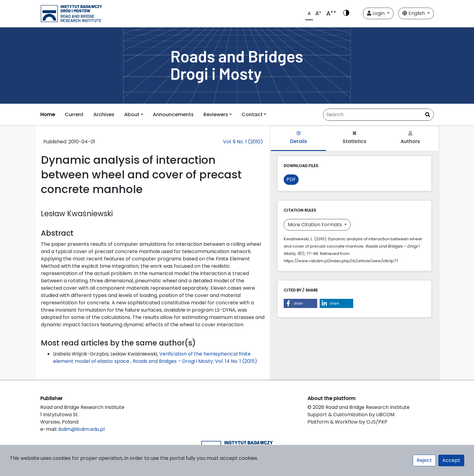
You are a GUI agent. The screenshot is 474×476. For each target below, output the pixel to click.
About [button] (132, 115)
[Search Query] (378, 115)
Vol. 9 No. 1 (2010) (243, 142)
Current (74, 115)
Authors (410, 138)
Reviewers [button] (216, 115)
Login (376, 13)
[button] (300, 303)
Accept (451, 460)
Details (299, 138)
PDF (291, 179)
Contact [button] (252, 115)
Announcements (173, 115)
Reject (424, 460)
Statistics (354, 138)
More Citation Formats (315, 225)
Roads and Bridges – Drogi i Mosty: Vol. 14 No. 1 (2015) (195, 361)
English (414, 13)
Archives (104, 115)
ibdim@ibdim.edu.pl (81, 429)
